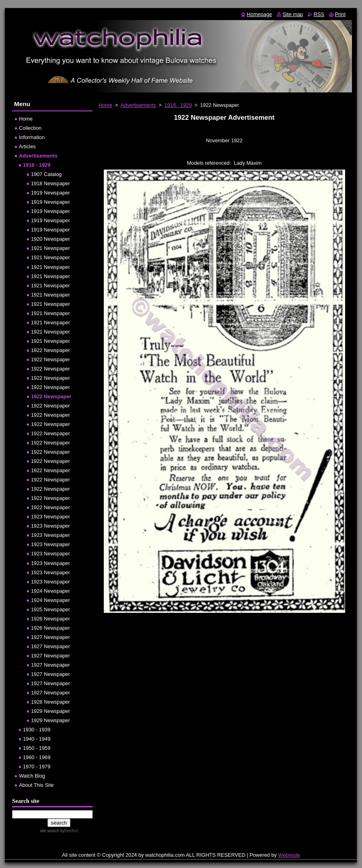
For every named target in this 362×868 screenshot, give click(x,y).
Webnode (289, 855)
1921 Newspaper (50, 248)
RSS (319, 14)
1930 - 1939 (37, 730)
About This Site (36, 785)
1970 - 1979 (37, 767)
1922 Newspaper (50, 350)
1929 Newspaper (50, 711)
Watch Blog (32, 776)
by (69, 831)
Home (105, 105)
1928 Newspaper (50, 702)
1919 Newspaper (50, 193)
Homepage (260, 14)
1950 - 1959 (37, 748)
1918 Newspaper (50, 183)
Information (32, 137)
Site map (293, 14)
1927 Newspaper (50, 637)
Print (340, 14)
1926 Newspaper (50, 619)
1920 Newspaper (50, 239)
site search (49, 831)
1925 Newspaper (50, 609)
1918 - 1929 (178, 105)
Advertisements (138, 105)
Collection (30, 128)
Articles (27, 146)
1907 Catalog (46, 174)
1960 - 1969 (37, 757)
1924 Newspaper (50, 591)
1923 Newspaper (50, 517)
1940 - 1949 (37, 739)
